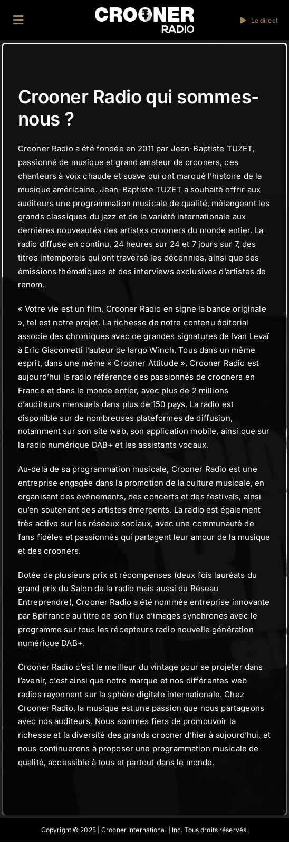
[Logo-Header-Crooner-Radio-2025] (144, 11)
